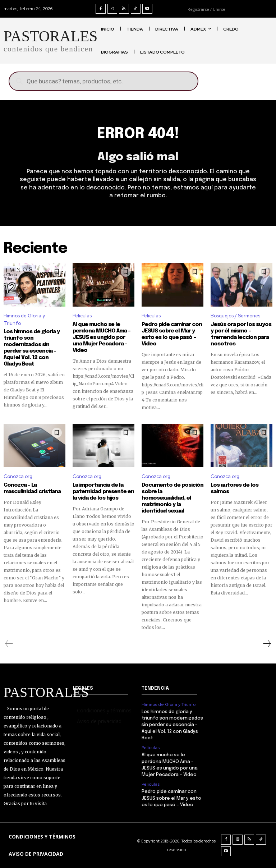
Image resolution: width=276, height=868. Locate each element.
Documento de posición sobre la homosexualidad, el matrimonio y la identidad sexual (172, 498)
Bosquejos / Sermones (235, 316)
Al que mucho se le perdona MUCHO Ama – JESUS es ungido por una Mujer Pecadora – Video (102, 337)
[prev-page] (9, 644)
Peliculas (82, 316)
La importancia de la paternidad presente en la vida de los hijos (103, 492)
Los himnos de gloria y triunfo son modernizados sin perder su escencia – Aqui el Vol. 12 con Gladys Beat (172, 725)
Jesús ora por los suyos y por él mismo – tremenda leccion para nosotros (241, 334)
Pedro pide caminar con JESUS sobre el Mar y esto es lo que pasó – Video (172, 334)
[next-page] (267, 644)
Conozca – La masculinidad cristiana (32, 488)
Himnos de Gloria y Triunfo (24, 320)
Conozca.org (18, 476)
